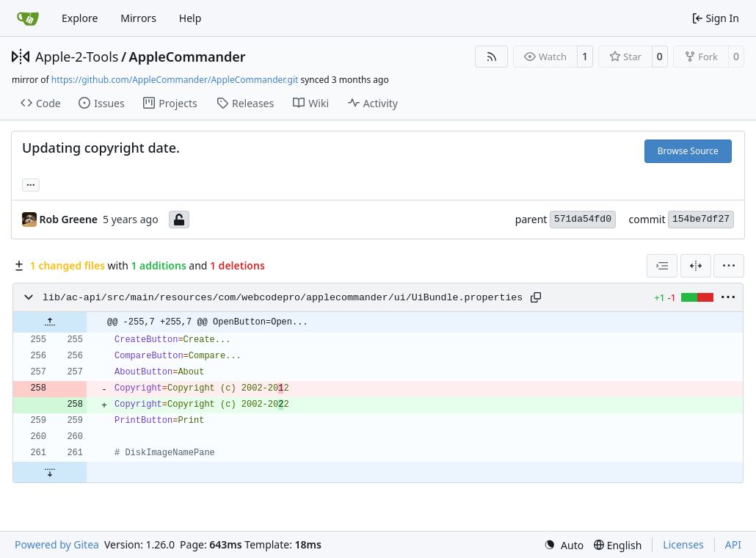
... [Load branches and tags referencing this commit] (31, 184)
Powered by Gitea (57, 544)
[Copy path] (536, 297)
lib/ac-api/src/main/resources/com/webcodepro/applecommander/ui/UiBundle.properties (283, 298)
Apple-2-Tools (77, 57)
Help (190, 18)
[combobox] (662, 266)
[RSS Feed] (492, 57)
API (733, 544)
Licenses (683, 544)
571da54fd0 (583, 219)
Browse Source (688, 151)
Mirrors (138, 18)
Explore (80, 18)
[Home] (28, 18)
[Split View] (696, 266)
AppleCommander (188, 57)
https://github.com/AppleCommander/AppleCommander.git (175, 80)
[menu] (729, 266)
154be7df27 (701, 219)
